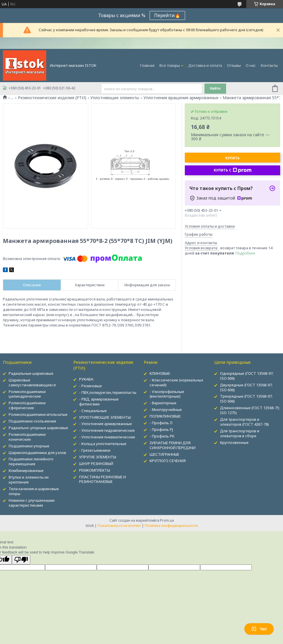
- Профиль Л (161, 423)
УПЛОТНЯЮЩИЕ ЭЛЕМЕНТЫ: (105, 417)
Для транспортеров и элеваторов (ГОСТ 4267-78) (244, 422)
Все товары (170, 65)
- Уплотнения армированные (106, 424)
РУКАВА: (86, 379)
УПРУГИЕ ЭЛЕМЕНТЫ (98, 457)
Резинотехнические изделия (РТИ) (52, 98)
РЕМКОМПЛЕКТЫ (95, 470)
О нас (251, 65)
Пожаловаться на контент (119, 526)
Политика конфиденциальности (171, 526)
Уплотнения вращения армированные (181, 98)
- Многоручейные (166, 409)
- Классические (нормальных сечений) (176, 382)
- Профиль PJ (161, 429)
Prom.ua (167, 520)
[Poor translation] (21, 560)
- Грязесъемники (95, 450)
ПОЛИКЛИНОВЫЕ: (165, 416)
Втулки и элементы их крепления (29, 480)
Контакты (269, 65)
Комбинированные (26, 470)
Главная (147, 65)
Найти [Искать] (215, 88)
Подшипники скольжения (32, 421)
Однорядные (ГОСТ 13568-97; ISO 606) (247, 376)
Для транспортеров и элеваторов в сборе (240, 433)
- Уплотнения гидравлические (107, 430)
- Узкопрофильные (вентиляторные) (167, 394)
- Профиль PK (162, 436)
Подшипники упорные (29, 446)
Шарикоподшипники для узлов (37, 453)
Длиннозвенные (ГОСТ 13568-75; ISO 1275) (250, 410)
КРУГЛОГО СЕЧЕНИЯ (168, 461)
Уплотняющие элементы (115, 98)
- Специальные (93, 411)
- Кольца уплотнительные (103, 444)
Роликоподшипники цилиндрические (27, 394)
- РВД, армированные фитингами (99, 402)
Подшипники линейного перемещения (31, 461)
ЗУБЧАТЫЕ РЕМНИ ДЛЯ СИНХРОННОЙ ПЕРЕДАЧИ (173, 445)
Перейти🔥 (167, 15)
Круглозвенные (234, 442)
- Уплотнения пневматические (107, 437)
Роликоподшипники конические (27, 437)
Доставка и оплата (205, 65)
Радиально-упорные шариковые (38, 428)
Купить (232, 158)
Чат (259, 629)
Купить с (233, 170)
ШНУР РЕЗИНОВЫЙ (96, 464)
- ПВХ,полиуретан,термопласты (108, 392)
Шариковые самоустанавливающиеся (32, 382)
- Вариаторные (163, 403)
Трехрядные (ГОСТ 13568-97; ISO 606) (246, 399)
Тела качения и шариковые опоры (34, 491)
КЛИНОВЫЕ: (160, 373)
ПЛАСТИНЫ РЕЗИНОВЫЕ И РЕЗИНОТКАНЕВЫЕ (103, 479)
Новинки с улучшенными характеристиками (32, 503)
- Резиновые (91, 386)
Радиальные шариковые (31, 373)
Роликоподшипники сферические (27, 405)
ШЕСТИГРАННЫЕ (164, 454)
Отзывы (234, 65)
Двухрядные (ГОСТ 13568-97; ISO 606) (246, 387)
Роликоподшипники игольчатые (38, 414)
